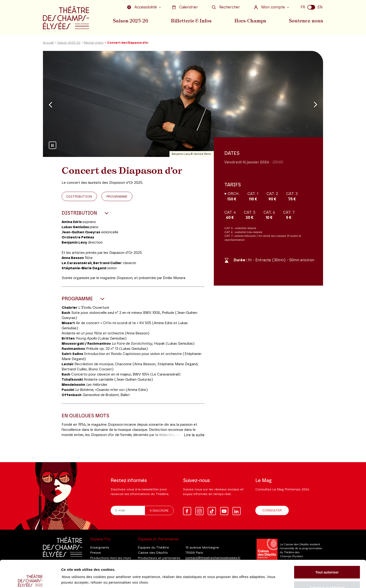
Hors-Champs (250, 21)
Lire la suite (194, 435)
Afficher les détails (257, 570)
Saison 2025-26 (130, 21)
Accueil (48, 43)
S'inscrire (159, 511)
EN (320, 7)
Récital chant (94, 43)
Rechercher (226, 7)
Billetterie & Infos (191, 21)
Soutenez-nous (306, 21)
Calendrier (185, 7)
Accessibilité (143, 7)
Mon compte (270, 7)
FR (303, 7)
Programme (117, 197)
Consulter (272, 510)
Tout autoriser (327, 545)
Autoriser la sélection (327, 560)
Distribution (79, 197)
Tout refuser (327, 576)
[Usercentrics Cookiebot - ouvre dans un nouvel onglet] (30, 579)
